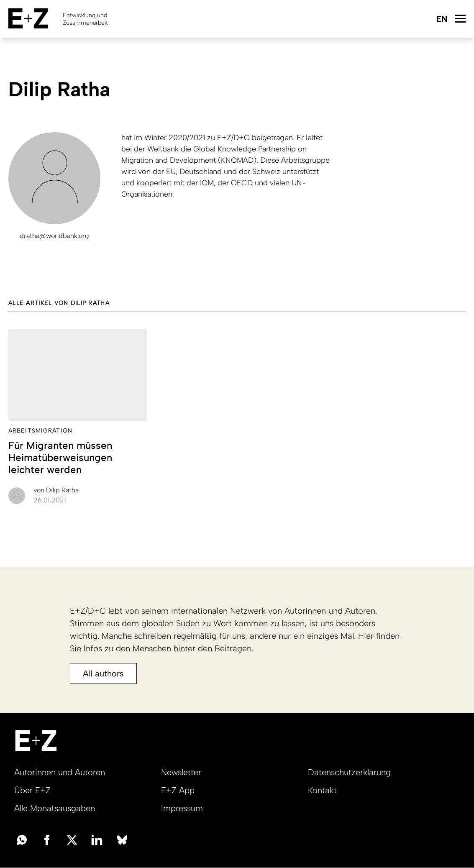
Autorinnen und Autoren (60, 772)
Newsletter (181, 772)
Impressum (182, 808)
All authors (103, 673)
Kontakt (322, 790)
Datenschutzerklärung (349, 772)
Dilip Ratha (56, 490)
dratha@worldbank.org (54, 236)
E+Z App (178, 790)
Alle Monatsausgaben (55, 808)
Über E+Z (32, 790)
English (442, 19)
